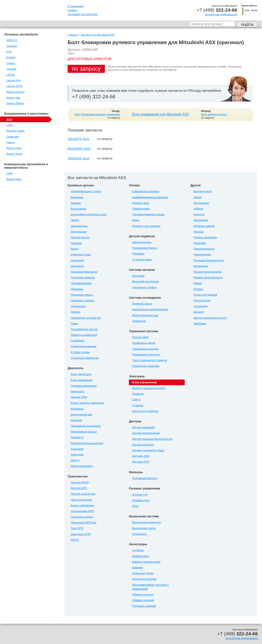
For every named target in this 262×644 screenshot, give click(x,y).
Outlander (13, 137)
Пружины (138, 254)
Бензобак (138, 276)
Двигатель (78, 391)
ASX (9, 119)
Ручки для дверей (205, 295)
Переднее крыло (82, 295)
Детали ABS (140, 337)
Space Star (13, 98)
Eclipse (11, 57)
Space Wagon (15, 103)
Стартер (138, 405)
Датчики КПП (141, 462)
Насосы (199, 232)
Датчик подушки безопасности (152, 439)
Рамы (74, 323)
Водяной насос (142, 304)
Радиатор (77, 437)
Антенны (138, 550)
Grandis (11, 69)
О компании (76, 6)
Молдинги (77, 266)
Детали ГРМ (79, 397)
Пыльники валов (82, 517)
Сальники (77, 449)
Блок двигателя (81, 374)
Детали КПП (79, 488)
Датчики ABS (141, 456)
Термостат (139, 321)
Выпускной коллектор (146, 522)
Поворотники (141, 209)
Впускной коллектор (145, 281)
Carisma (12, 46)
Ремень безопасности (208, 277)
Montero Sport (15, 131)
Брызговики (78, 209)
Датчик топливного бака (148, 450)
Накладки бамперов (84, 272)
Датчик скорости (143, 445)
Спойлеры (78, 341)
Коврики (137, 567)
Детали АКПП (80, 482)
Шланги (199, 312)
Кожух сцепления (82, 505)
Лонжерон (77, 260)
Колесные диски (143, 573)
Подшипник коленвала (86, 426)
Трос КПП (77, 528)
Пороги (76, 312)
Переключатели (204, 249)
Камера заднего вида (146, 562)
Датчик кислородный (146, 433)
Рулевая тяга (141, 500)
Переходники (202, 254)
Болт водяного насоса (214, 114)
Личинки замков (204, 226)
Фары (136, 220)
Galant (11, 63)
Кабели (198, 209)
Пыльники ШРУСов (84, 523)
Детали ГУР (140, 495)
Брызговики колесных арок (89, 214)
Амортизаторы (142, 242)
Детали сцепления (83, 494)
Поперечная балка (144, 248)
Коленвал (77, 409)
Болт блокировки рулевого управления (98, 114)
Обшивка (77, 289)
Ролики (198, 289)
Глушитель (139, 534)
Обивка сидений (143, 600)
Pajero (10, 142)
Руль (135, 506)
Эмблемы (200, 323)
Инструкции (201, 203)
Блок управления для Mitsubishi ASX (160, 114)
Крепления (201, 220)
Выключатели (203, 191)
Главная (73, 35)
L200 (9, 125)
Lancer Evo (14, 80)
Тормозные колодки (145, 349)
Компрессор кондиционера (150, 309)
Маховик (76, 420)
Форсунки (77, 455)
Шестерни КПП (81, 534)
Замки (198, 197)
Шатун (75, 460)
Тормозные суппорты (146, 355)
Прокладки (201, 266)
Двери (75, 220)
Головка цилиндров (84, 386)
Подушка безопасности (209, 260)
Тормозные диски (144, 343)
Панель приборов (205, 237)
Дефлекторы (79, 226)
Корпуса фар (141, 203)
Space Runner (15, 92)
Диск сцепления (81, 500)
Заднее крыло (80, 237)
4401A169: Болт (79, 158)
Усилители (201, 306)
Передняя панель (82, 300)
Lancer (11, 75)
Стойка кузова (80, 352)
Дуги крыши (79, 232)
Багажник (77, 197)
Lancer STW (14, 86)
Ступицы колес (142, 260)
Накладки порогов (83, 277)
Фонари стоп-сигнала (146, 226)
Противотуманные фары (148, 214)
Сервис (73, 10)
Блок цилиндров (82, 380)
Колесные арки (81, 254)
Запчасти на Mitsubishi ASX (98, 35)
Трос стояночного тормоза (150, 360)
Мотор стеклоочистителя (149, 388)
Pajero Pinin (14, 148)
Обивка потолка (143, 595)
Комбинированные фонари (150, 197)
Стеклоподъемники (84, 346)
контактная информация (221, 14)
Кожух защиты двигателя (87, 403)
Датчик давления (143, 427)
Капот (75, 249)
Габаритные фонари (146, 191)
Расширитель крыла (84, 329)
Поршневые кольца (84, 432)
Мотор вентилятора (145, 315)
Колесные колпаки (144, 579)
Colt (9, 52)
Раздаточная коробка (208, 272)
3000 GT (12, 40)
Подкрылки (78, 306)
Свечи (136, 399)
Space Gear (14, 179)
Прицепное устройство (86, 318)
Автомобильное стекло (86, 191)
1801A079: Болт (79, 139)
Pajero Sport (14, 154)
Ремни (198, 283)
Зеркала (76, 243)
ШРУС (75, 540)
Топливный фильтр (145, 478)
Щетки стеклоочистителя (210, 318)
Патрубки (200, 243)
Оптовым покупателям (83, 14)
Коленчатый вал (82, 414)
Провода (138, 394)
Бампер (76, 203)
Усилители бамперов (85, 358)
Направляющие (81, 283)
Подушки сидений (144, 606)
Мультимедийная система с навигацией (150, 587)
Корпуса (199, 214)
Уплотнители (202, 300)
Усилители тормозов (146, 366)
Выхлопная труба (144, 528)
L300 (9, 173)
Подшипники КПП (82, 511)
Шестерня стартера (145, 411)
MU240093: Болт (79, 149)
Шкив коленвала (82, 466)
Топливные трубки (144, 287)
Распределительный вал (87, 443)
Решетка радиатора (84, 335)
